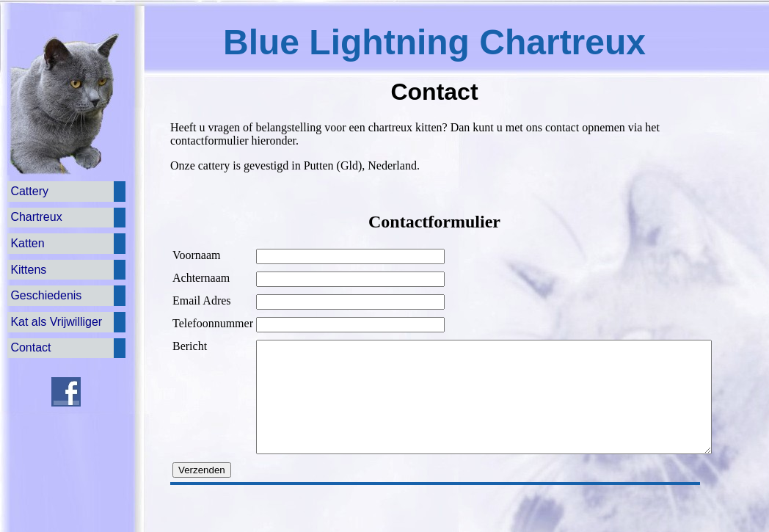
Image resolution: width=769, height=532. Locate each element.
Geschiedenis (46, 295)
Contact (30, 347)
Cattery (29, 191)
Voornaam (196, 255)
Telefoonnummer (213, 323)
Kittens (28, 270)
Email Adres (202, 300)
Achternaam (201, 278)
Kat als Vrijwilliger (56, 322)
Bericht (190, 346)
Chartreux (36, 217)
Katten (27, 243)
